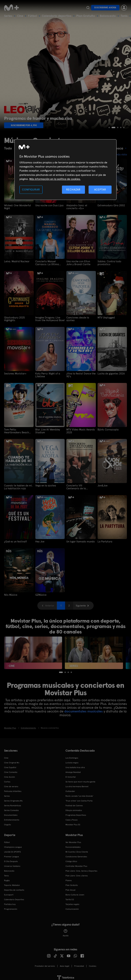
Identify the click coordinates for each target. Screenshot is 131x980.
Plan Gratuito (86, 16)
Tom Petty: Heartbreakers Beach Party (18, 430)
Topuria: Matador (12, 883)
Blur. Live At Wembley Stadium (47, 430)
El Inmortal (71, 775)
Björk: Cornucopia (107, 429)
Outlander (70, 789)
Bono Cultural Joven (75, 893)
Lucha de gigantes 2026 (110, 373)
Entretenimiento (12, 818)
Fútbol (32, 16)
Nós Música (10, 593)
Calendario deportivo (57, 16)
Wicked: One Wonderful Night (17, 207)
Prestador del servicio (45, 964)
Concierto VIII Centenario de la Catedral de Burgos (80, 486)
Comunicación (72, 907)
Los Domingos (72, 756)
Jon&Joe (102, 484)
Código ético (71, 859)
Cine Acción (10, 775)
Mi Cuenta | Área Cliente (77, 850)
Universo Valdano (12, 864)
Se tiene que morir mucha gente (80, 780)
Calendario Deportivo (14, 898)
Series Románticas (13, 804)
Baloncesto (108, 16)
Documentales (11, 813)
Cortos (7, 780)
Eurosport (9, 893)
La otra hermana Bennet (77, 785)
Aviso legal (65, 964)
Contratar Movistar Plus (76, 864)
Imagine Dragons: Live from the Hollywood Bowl (49, 318)
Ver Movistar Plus (73, 840)
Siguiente (81, 604)
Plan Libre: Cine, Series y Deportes (81, 869)
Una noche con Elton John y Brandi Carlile (81, 263)
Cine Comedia (11, 770)
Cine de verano (11, 785)
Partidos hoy (10, 902)
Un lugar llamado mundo (80, 540)
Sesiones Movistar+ (14, 373)
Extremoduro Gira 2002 (110, 205)
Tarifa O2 (70, 898)
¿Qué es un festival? (15, 540)
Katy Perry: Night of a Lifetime (47, 374)
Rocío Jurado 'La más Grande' (79, 794)
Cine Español (10, 766)
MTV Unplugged (106, 317)
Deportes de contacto (14, 888)
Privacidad (79, 964)
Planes (69, 879)
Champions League (13, 845)
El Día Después (11, 859)
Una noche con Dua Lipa (49, 205)
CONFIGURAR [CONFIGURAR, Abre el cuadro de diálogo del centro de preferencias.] (31, 190)
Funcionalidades (73, 845)
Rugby (7, 879)
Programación (11, 907)
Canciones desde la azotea (81, 317)
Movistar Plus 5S (73, 823)
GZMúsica (41, 593)
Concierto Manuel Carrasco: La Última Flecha (50, 263)
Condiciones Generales (76, 855)
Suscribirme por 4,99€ (24, 125)
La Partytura (104, 540)
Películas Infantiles (13, 789)
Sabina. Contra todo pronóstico (108, 263)
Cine (20, 16)
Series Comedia (11, 808)
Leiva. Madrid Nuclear (16, 261)
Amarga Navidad (73, 770)
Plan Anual (70, 888)
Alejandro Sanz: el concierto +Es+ (76, 207)
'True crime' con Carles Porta (79, 799)
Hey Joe (40, 540)
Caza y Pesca (71, 818)
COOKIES (93, 964)
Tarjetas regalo (72, 902)
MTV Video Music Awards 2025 (80, 430)
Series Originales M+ (13, 799)
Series (8, 16)
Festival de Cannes (74, 804)
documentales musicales (83, 709)
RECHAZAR (73, 190)
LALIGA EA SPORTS (12, 850)
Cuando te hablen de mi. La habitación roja (17, 486)
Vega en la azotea (45, 484)
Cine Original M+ (12, 761)
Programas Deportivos (76, 813)
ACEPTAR (100, 190)
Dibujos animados (74, 808)
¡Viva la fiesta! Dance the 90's (80, 374)
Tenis (124, 16)
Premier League (12, 855)
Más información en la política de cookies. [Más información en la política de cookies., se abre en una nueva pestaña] (55, 179)
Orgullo (8, 823)
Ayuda (66, 931)
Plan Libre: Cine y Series (77, 874)
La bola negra (72, 761)
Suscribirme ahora (105, 8)
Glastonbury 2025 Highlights (14, 318)
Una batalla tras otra (75, 766)
